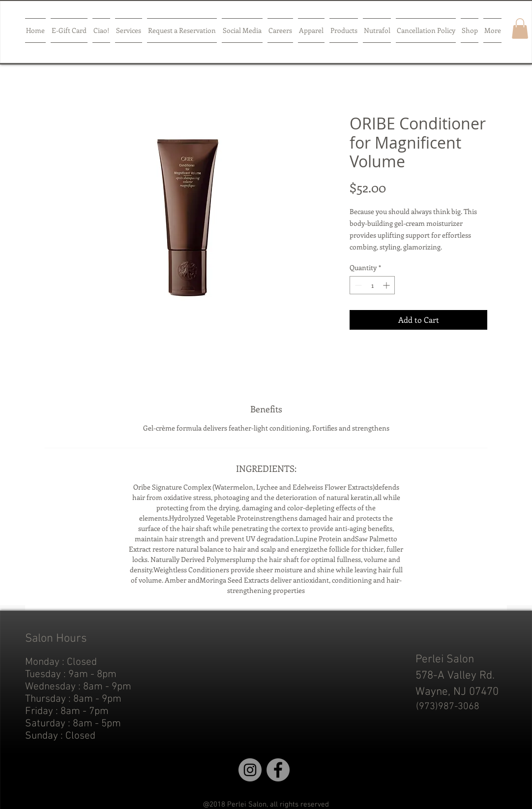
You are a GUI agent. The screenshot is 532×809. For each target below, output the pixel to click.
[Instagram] (250, 770)
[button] (520, 29)
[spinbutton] (372, 285)
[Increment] (387, 285)
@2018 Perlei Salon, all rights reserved (266, 805)
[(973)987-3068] (447, 707)
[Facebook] (278, 770)
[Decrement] (357, 285)
